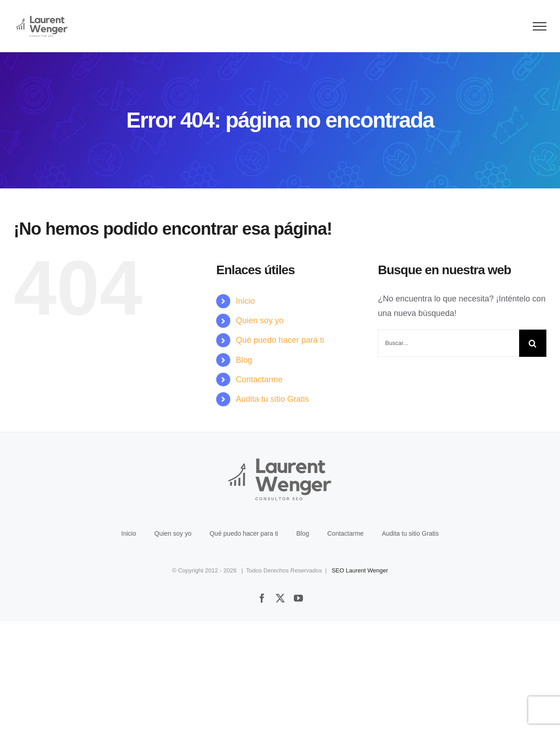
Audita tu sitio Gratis (272, 399)
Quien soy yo (260, 321)
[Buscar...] (448, 343)
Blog (244, 360)
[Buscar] (533, 343)
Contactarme (259, 380)
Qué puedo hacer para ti (280, 340)
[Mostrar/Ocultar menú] (540, 26)
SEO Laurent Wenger (360, 570)
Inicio (245, 301)
